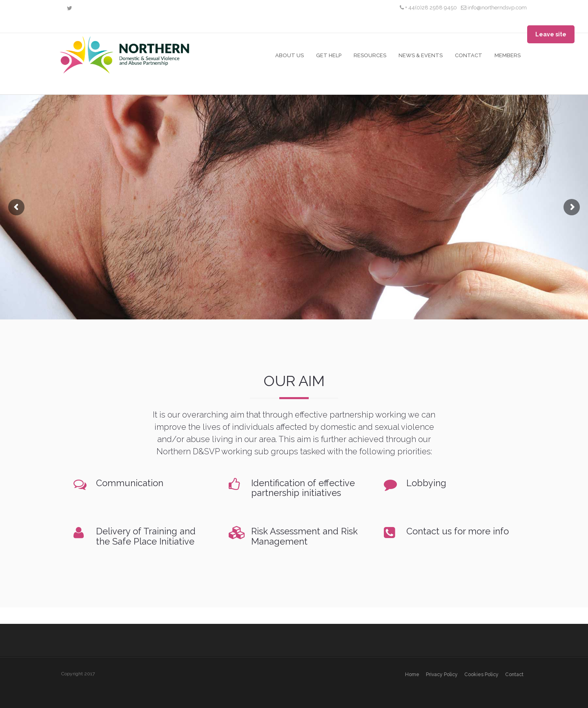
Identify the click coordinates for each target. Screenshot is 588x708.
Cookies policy (481, 674)
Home (412, 674)
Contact (469, 55)
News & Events (421, 55)
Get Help (329, 55)
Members (508, 55)
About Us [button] (290, 55)
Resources (370, 55)
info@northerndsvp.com (494, 8)
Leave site (551, 34)
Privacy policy (442, 674)
